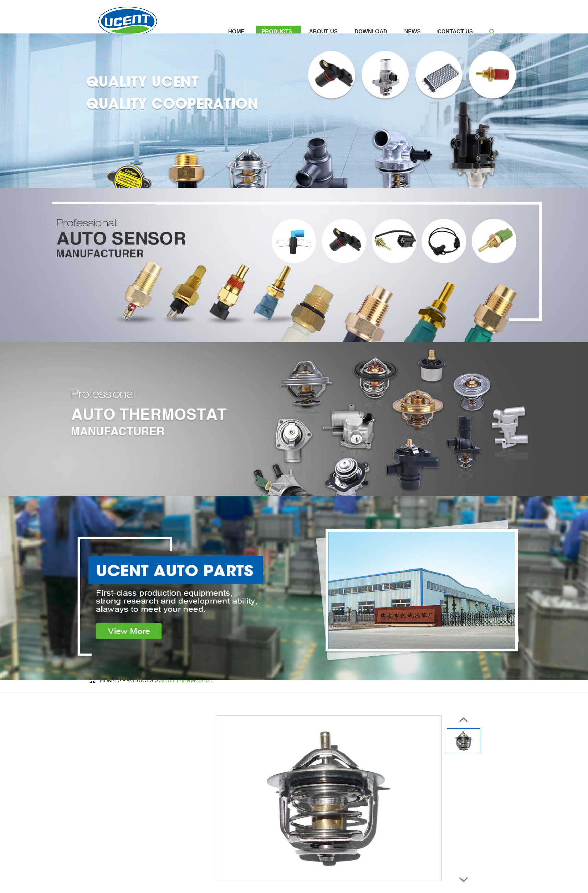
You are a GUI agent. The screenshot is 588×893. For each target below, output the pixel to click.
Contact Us (455, 31)
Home (236, 31)
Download (371, 31)
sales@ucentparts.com (310, 7)
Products (277, 31)
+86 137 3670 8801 (424, 7)
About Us (323, 31)
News (412, 31)
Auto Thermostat (186, 680)
